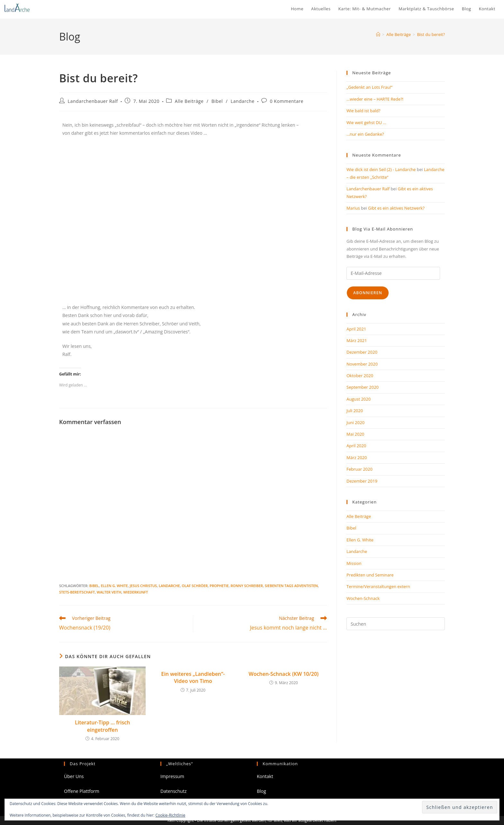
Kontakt (265, 776)
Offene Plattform (82, 791)
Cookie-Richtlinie (171, 815)
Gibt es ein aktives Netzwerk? (396, 208)
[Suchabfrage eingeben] (396, 624)
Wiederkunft (135, 592)
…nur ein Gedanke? (365, 134)
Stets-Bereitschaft (77, 592)
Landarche (242, 101)
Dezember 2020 (362, 352)
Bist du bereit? (431, 34)
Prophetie (219, 586)
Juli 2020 (355, 411)
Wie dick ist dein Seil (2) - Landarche (381, 169)
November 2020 (362, 364)
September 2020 (363, 387)
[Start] (378, 34)
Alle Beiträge (189, 101)
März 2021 (357, 340)
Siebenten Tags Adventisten (291, 586)
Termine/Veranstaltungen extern (378, 586)
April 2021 (356, 329)
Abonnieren (368, 293)
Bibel (217, 101)
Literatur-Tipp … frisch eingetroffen (102, 726)
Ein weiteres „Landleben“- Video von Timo (193, 677)
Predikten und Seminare (370, 575)
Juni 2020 (355, 422)
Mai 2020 (355, 434)
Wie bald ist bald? (363, 111)
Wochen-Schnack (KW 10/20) (284, 674)
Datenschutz (173, 791)
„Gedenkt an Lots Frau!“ (369, 87)
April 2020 (356, 446)
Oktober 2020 (360, 376)
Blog (261, 791)
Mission (354, 563)
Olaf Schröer (195, 586)
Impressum (172, 776)
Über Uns (74, 776)
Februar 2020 (360, 469)
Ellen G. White (114, 586)
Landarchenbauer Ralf (93, 101)
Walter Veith (109, 592)
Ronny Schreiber (247, 586)
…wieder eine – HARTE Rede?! (375, 99)
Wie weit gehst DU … (366, 122)
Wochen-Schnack (363, 598)
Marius (353, 208)
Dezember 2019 (362, 481)
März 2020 (357, 458)
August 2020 (359, 399)
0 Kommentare (287, 101)
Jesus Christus (144, 586)
